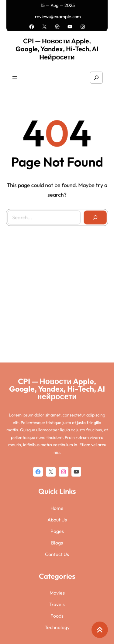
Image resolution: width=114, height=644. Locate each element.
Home (57, 598)
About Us (57, 610)
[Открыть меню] (15, 76)
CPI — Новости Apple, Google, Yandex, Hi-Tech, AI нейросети (57, 47)
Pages (57, 621)
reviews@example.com (58, 15)
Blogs (57, 633)
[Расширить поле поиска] (96, 76)
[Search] (94, 216)
